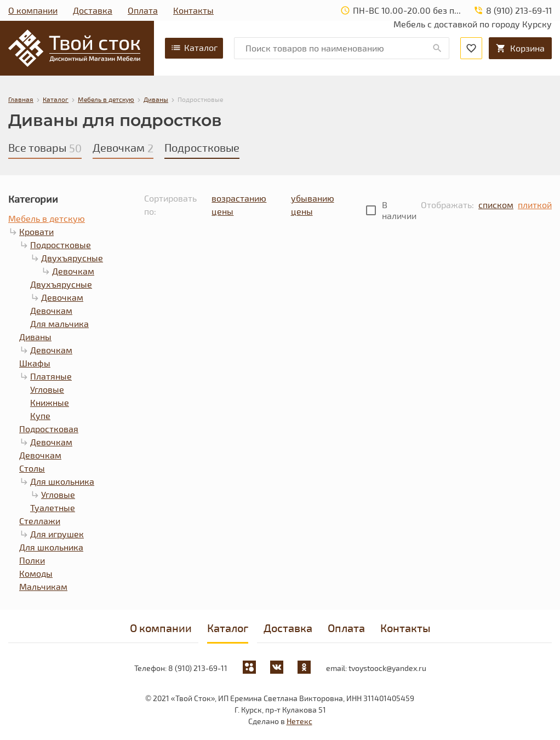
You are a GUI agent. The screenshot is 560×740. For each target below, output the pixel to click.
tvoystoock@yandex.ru (387, 668)
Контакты (193, 10)
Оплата (143, 10)
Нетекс (299, 721)
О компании (33, 10)
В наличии (399, 210)
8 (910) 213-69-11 (198, 668)
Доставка (93, 10)
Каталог (194, 48)
